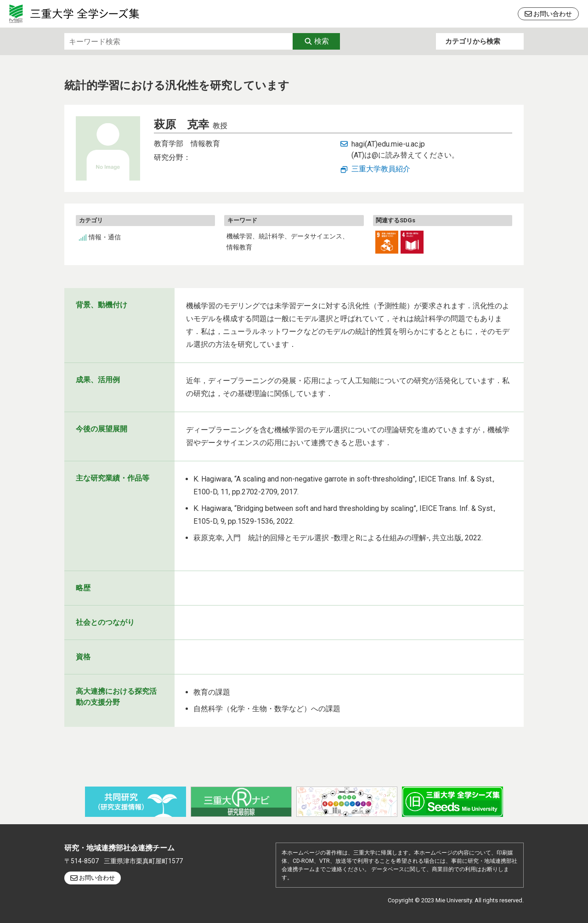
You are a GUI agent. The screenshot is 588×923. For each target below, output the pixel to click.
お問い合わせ (553, 14)
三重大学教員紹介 (381, 169)
